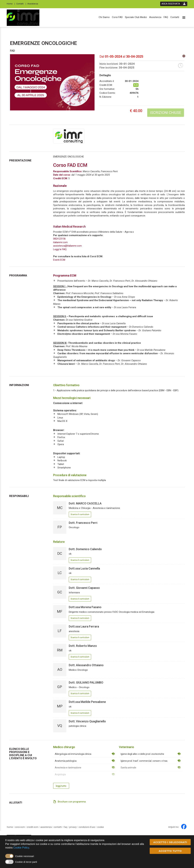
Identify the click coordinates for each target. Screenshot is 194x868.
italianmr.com (60, 242)
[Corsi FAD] (117, 17)
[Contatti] (21, 4)
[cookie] (101, 827)
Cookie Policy (21, 848)
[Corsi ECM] (20, 827)
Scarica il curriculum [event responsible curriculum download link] (80, 514)
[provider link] (69, 136)
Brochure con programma (72, 801)
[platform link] (23, 18)
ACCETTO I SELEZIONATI (170, 842)
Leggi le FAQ (60, 249)
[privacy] (73, 827)
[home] (10, 827)
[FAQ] (166, 17)
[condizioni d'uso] (87, 827)
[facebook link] (184, 827)
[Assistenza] (34, 4)
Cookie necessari (25, 856)
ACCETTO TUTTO (170, 851)
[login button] (174, 4)
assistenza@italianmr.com (67, 246)
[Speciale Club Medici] (136, 17)
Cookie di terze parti (26, 862)
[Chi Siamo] (104, 17)
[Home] (11, 4)
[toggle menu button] (184, 18)
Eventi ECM (59, 260)
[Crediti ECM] (33, 827)
